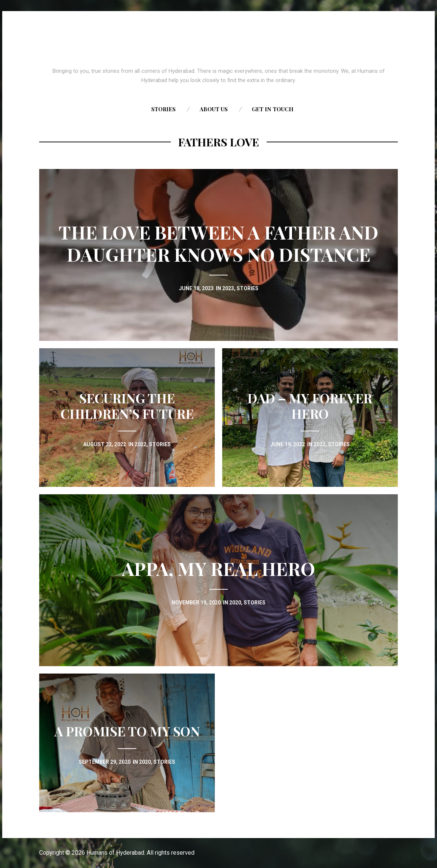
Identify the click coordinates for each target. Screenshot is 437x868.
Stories (163, 109)
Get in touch (273, 109)
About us (214, 109)
